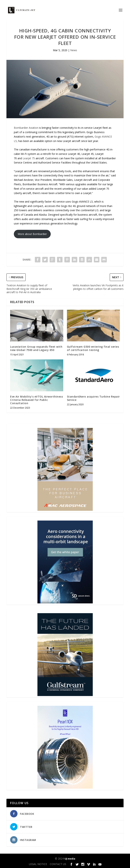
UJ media (70, 859)
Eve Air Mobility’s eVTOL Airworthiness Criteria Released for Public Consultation (37, 400)
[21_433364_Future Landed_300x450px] (65, 695)
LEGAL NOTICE (38, 864)
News (74, 50)
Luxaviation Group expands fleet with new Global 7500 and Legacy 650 (36, 348)
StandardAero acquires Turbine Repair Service (93, 398)
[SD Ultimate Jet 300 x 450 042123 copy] (65, 602)
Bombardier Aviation (26, 128)
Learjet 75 (29, 158)
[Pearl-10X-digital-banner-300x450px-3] (65, 788)
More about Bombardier (32, 234)
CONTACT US (58, 864)
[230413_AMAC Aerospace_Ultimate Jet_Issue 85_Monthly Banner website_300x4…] (65, 510)
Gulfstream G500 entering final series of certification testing (93, 348)
